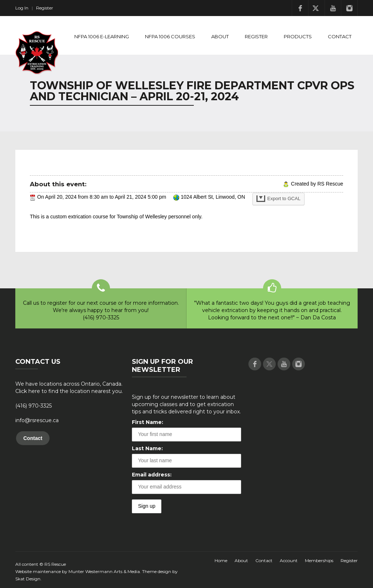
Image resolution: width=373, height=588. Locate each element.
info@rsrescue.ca (37, 420)
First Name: (148, 422)
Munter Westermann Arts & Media (104, 571)
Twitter (317, 8)
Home (221, 560)
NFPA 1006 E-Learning (102, 36)
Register (45, 8)
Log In (22, 8)
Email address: (152, 475)
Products (298, 36)
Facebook (300, 8)
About (220, 36)
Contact (340, 36)
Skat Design (28, 579)
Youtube (333, 8)
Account (289, 560)
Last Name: (147, 448)
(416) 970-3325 (34, 406)
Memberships (319, 560)
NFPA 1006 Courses (170, 36)
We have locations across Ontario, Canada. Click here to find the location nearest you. (69, 388)
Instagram (349, 8)
